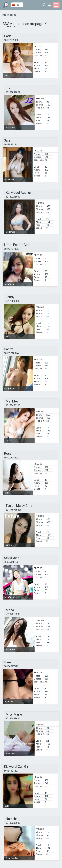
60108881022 (13, 92)
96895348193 (11, 562)
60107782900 (11, 40)
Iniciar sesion (49, 5)
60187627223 (11, 771)
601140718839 (14, 510)
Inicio (5, 15)
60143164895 (11, 249)
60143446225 (13, 405)
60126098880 (13, 301)
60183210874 (11, 353)
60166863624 (13, 719)
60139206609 (13, 197)
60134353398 (13, 614)
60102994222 (11, 458)
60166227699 (11, 666)
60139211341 (11, 145)
